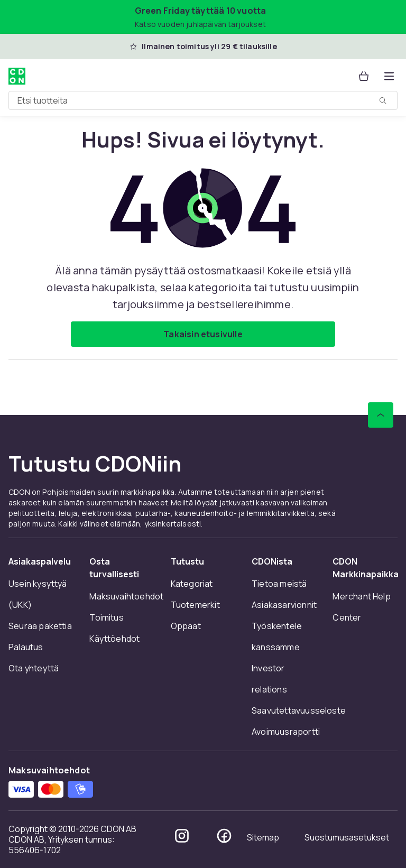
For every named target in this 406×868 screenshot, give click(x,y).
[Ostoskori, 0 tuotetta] (364, 76)
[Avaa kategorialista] (389, 76)
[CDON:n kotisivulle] (17, 76)
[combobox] (203, 100)
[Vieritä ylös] (381, 415)
